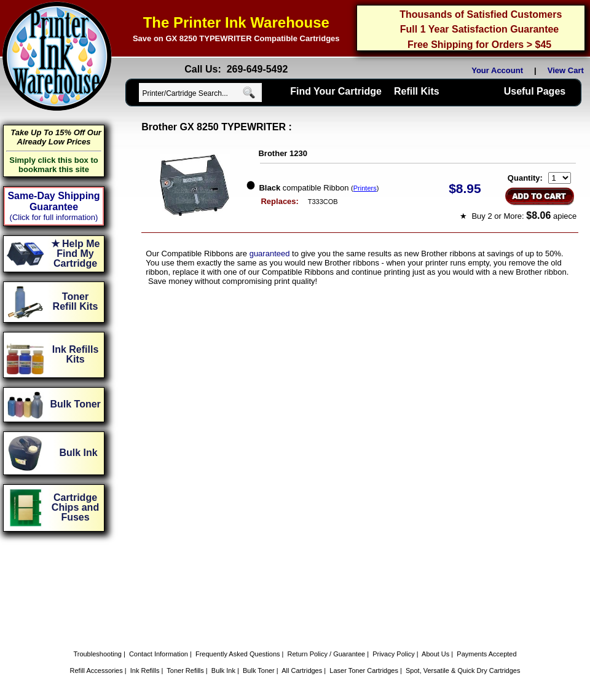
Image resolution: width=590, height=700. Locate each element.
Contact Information (159, 654)
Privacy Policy (393, 654)
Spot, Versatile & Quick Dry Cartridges (463, 671)
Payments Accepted (486, 654)
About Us (435, 654)
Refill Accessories (96, 671)
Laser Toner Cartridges (364, 671)
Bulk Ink (223, 671)
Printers (365, 188)
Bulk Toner (259, 671)
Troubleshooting (97, 654)
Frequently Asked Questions (238, 654)
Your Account (497, 70)
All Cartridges (302, 671)
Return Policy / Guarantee (327, 654)
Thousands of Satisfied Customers (481, 14)
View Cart (568, 70)
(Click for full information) (54, 217)
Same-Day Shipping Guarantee (53, 201)
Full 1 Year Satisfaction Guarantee (479, 29)
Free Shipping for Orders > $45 (479, 45)
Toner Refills (185, 671)
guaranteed (270, 254)
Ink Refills (145, 671)
